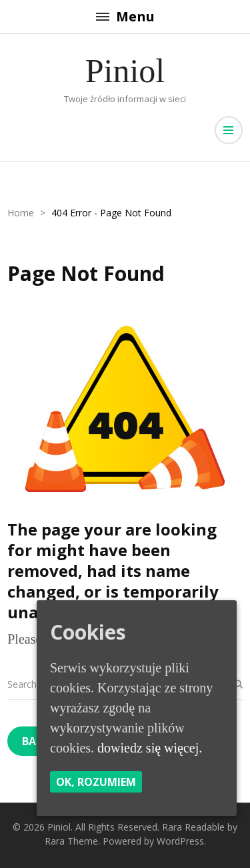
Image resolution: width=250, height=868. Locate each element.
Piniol (125, 71)
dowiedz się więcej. (150, 748)
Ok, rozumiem (96, 782)
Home (21, 213)
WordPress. (181, 841)
